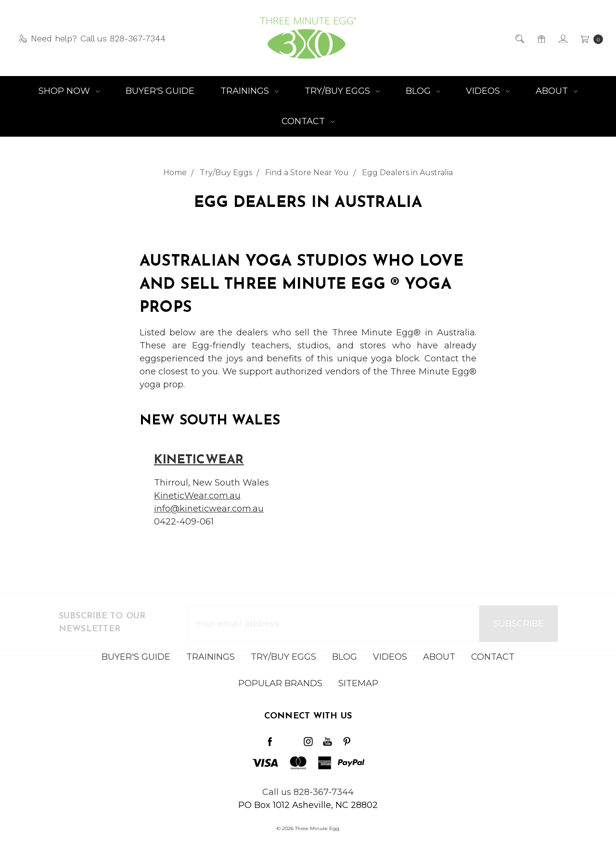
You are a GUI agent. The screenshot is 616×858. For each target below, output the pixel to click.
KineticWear (199, 460)
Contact (308, 121)
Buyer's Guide (160, 91)
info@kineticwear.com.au (209, 509)
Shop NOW (69, 91)
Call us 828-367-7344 (308, 792)
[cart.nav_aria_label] (589, 38)
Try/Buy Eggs (342, 91)
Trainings (250, 91)
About (557, 91)
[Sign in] (562, 38)
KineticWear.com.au (197, 496)
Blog (423, 91)
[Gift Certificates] (541, 38)
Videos (488, 91)
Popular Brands (280, 689)
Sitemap (358, 689)
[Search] (519, 38)
